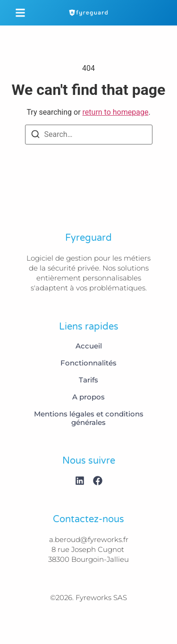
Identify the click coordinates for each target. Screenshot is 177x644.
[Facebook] (98, 481)
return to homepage (116, 112)
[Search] (35, 136)
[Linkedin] (80, 481)
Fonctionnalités (88, 363)
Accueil (89, 346)
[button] (20, 13)
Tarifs (88, 380)
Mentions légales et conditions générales (89, 418)
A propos (88, 397)
